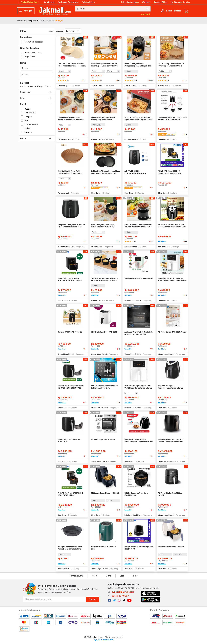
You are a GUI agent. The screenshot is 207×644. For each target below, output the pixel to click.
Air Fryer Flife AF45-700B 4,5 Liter (104, 548)
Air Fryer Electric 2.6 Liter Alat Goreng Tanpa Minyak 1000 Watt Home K (172, 226)
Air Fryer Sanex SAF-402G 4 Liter (172, 332)
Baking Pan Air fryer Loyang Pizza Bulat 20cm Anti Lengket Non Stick (105, 172)
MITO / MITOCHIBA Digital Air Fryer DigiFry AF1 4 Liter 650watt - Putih (172, 279)
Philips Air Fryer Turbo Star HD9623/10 (69, 440)
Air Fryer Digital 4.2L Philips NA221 (170, 494)
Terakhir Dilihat (160, 2)
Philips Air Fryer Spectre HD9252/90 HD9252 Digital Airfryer (70, 279)
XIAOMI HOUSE (131, 86)
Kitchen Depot (63, 86)
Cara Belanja (49, 2)
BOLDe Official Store (100, 408)
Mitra (108, 576)
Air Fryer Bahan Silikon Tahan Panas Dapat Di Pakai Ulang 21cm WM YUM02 (70, 548)
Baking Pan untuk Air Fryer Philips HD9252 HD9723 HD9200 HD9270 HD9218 (172, 118)
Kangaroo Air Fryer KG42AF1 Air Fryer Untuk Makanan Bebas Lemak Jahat (72, 226)
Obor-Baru (162, 139)
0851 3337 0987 (120, 596)
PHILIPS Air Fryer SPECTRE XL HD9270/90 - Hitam (70, 494)
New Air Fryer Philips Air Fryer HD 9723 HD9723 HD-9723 (71, 387)
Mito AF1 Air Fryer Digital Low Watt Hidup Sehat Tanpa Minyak (138, 387)
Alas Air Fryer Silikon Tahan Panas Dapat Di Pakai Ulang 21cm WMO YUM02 (103, 226)
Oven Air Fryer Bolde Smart (103, 439)
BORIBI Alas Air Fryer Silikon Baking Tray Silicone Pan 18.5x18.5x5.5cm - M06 (103, 118)
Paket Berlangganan (130, 2)
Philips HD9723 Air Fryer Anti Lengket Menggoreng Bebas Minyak (171, 440)
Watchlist (146, 2)
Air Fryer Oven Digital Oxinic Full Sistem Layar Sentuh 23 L (139, 333)
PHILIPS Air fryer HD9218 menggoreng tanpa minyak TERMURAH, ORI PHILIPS (169, 172)
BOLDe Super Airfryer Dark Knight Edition (136, 494)
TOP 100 (146, 14)
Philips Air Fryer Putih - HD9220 (171, 547)
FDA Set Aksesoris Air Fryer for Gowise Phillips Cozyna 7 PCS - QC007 (138, 226)
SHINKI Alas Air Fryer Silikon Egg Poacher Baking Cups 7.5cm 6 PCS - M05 (105, 279)
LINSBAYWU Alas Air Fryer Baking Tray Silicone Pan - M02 (71, 118)
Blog (122, 576)
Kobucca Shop (164, 247)
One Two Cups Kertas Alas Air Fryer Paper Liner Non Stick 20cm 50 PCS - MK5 (171, 65)
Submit (93, 599)
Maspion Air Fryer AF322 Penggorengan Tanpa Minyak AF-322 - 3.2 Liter (139, 440)
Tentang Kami (76, 576)
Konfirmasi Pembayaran (68, 2)
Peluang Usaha (88, 2)
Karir (94, 576)
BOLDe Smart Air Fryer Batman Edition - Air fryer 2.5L (104, 387)
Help (135, 576)
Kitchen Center (97, 86)
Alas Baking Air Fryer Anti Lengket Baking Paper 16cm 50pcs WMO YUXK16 (70, 172)
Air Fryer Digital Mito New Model (139, 278)
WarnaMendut (63, 193)
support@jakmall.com (123, 592)
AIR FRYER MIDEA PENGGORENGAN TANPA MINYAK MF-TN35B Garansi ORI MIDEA (138, 172)
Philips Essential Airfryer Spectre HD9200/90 (139, 548)
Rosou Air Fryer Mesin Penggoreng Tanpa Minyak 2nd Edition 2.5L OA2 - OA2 (138, 65)
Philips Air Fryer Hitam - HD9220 (105, 493)
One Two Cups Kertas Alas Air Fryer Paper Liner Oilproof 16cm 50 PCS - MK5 (72, 65)
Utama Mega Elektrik (66, 247)
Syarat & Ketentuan (104, 640)
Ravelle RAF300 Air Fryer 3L (70, 332)
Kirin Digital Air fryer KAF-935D (104, 332)
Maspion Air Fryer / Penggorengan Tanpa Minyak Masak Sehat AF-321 (170, 387)
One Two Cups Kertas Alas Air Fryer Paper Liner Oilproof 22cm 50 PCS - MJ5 (139, 118)
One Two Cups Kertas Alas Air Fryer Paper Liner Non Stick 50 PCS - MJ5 (104, 65)
